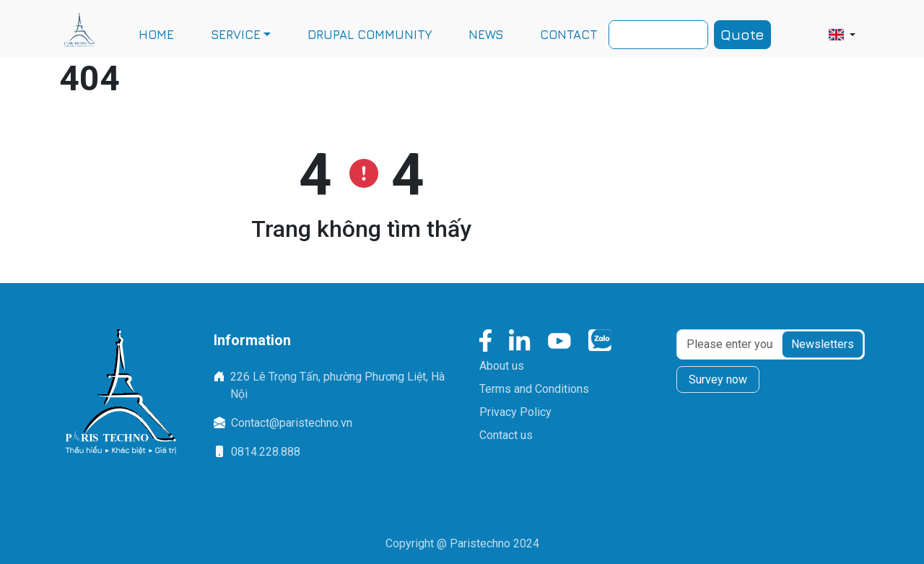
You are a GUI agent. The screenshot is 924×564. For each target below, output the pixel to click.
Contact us (506, 435)
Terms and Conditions (534, 389)
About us (502, 366)
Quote (742, 34)
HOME (156, 35)
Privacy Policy (515, 412)
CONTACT (568, 35)
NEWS (486, 35)
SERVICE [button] (236, 35)
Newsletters (823, 344)
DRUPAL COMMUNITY (370, 35)
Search (698, 33)
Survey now (718, 379)
